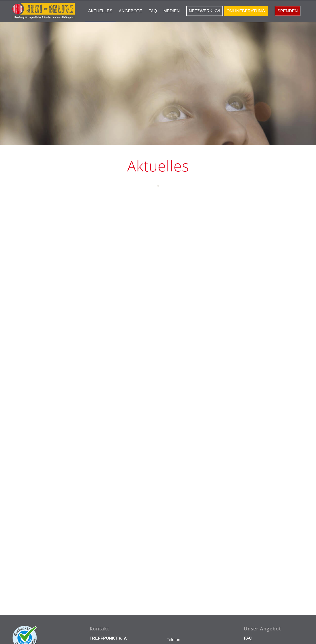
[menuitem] (100, 11)
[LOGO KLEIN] (44, 11)
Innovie (88, 637)
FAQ (248, 562)
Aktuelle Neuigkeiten (263, 583)
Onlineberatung (258, 573)
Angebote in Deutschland (267, 594)
